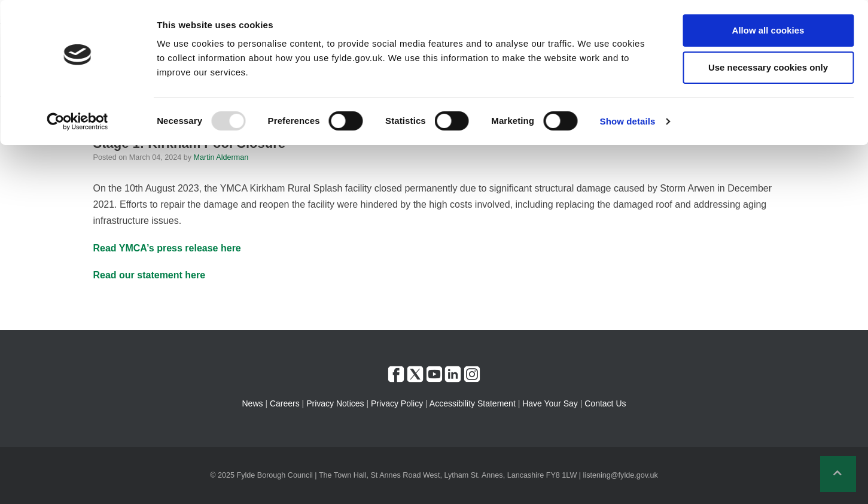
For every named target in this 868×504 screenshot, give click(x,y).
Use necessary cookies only (768, 67)
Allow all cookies (768, 30)
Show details (628, 121)
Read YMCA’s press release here (167, 248)
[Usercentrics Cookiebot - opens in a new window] (77, 122)
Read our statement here (150, 275)
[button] (838, 474)
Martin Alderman (221, 157)
